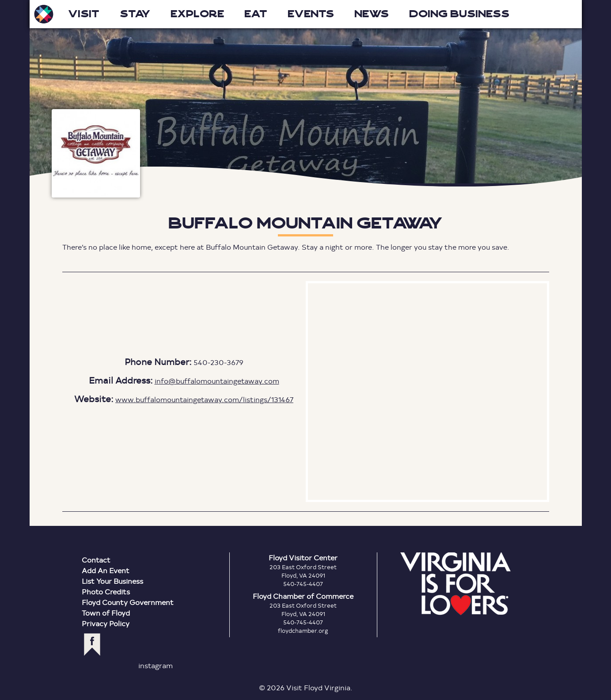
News (372, 14)
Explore (197, 14)
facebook (92, 645)
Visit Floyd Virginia (44, 14)
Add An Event (106, 570)
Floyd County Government (128, 602)
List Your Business (112, 581)
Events (311, 14)
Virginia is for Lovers (455, 584)
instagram (156, 665)
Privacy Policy (106, 623)
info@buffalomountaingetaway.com (217, 381)
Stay (135, 14)
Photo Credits (106, 592)
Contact (96, 560)
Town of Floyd (106, 613)
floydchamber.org (303, 631)
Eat (256, 14)
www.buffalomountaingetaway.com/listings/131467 (204, 399)
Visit (84, 14)
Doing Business (459, 14)
